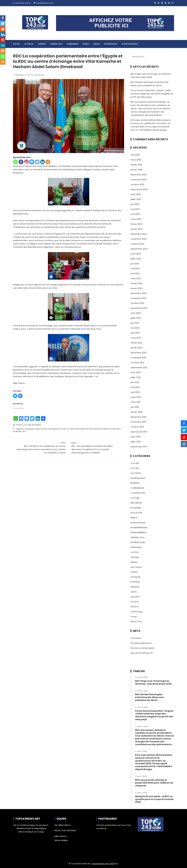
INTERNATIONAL (111, 44)
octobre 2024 (137, 244)
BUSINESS (135, 483)
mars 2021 (135, 402)
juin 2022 (135, 382)
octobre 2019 (137, 427)
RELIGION (135, 587)
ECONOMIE (136, 508)
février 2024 (136, 283)
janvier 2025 (137, 229)
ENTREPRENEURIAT (139, 527)
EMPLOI (134, 518)
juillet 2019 (136, 442)
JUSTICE (135, 552)
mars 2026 (136, 160)
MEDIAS (97, 44)
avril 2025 (135, 214)
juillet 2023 (136, 318)
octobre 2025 (137, 184)
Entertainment (138, 523)
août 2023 (136, 313)
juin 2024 (135, 264)
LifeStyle (135, 557)
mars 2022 (136, 397)
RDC (24, 431)
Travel (134, 617)
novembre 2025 (139, 179)
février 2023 (136, 343)
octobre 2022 (137, 362)
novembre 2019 (138, 422)
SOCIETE (135, 602)
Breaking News (138, 478)
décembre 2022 (139, 353)
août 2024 (136, 254)
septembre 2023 (139, 308)
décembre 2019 (138, 417)
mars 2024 (136, 278)
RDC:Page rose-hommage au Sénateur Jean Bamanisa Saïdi (153, 682)
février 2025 (136, 224)
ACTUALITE (29, 44)
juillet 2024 (136, 259)
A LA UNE (27, 425)
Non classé (136, 567)
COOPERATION (138, 493)
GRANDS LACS (56, 44)
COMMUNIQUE (73, 44)
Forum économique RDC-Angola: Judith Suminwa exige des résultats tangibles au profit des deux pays (152, 94)
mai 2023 (135, 328)
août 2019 (135, 437)
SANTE (134, 592)
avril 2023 (135, 333)
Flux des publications (141, 643)
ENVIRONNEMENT (139, 532)
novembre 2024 (139, 239)
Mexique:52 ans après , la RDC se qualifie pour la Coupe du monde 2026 (154, 799)
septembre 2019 (139, 432)
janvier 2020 (136, 412)
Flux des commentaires (142, 648)
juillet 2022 (136, 377)
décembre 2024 (139, 234)
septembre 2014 (139, 447)
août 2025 (136, 194)
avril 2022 (135, 392)
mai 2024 (135, 269)
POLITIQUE (135, 577)
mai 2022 (135, 387)
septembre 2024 (139, 249)
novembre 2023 (138, 298)
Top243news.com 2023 (103, 864)
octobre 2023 (137, 303)
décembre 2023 (139, 293)
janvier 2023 (136, 348)
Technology (137, 612)
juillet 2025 (136, 199)
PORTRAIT (42, 44)
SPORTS (134, 607)
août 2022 (136, 372)
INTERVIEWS (136, 547)
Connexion (136, 638)
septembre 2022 (139, 367)
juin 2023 (135, 323)
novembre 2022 (138, 358)
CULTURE (135, 498)
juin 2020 (135, 407)
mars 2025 (136, 219)
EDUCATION (136, 513)
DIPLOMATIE (36, 425)
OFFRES (86, 44)
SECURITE (135, 597)
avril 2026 (135, 155)
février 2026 (136, 165)
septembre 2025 (139, 189)
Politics (134, 572)
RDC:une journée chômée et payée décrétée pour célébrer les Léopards (154, 783)
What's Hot (136, 621)
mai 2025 (135, 209)
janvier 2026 (136, 170)
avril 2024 (135, 273)
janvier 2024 (137, 288)
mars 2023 (136, 338)
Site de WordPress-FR (142, 653)
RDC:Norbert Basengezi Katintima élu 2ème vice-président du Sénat (150, 697)
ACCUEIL (17, 44)
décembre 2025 (139, 175)
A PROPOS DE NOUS (130, 44)
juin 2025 (135, 204)
